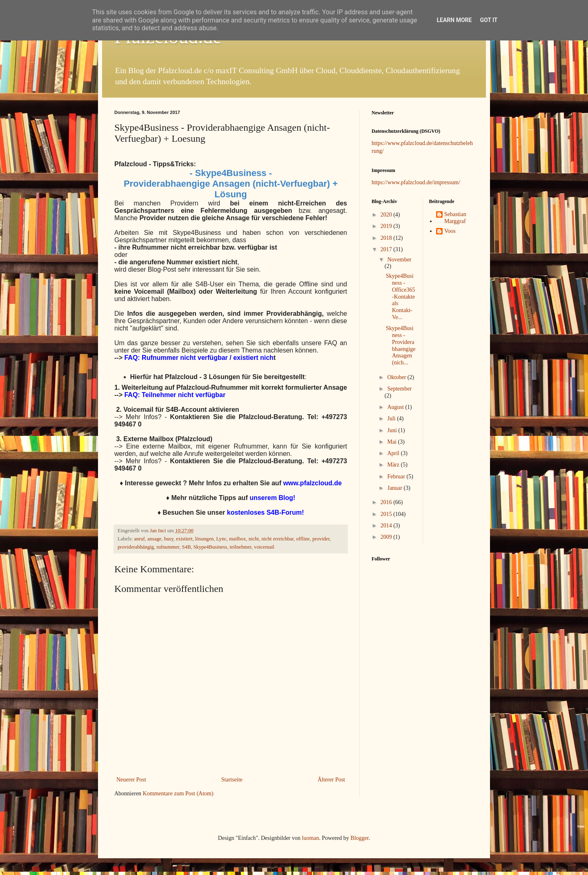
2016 (387, 502)
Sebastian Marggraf (455, 218)
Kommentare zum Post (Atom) (178, 794)
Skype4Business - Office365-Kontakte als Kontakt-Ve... (401, 297)
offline (303, 539)
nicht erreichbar (277, 539)
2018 (387, 238)
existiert (184, 539)
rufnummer (168, 547)
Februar (397, 477)
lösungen (204, 539)
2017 (387, 249)
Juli (392, 419)
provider (321, 539)
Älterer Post (331, 780)
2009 (387, 537)
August (396, 407)
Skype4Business (210, 547)
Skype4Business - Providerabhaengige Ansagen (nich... (401, 345)
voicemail (264, 547)
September (399, 389)
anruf (139, 539)
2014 (387, 526)
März (394, 465)
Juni (393, 430)
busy (169, 539)
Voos (450, 231)
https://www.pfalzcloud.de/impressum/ (416, 182)
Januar (395, 488)
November (399, 260)
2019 (387, 226)
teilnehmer (240, 547)
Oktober (397, 377)
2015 (387, 514)
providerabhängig (136, 547)
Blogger (359, 838)
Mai (392, 442)
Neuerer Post (131, 780)
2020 (387, 215)
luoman (310, 838)
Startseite (232, 780)
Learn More (454, 20)
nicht (254, 539)
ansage (154, 539)
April (394, 453)
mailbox (237, 539)
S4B (187, 547)
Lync (222, 539)
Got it (489, 20)
